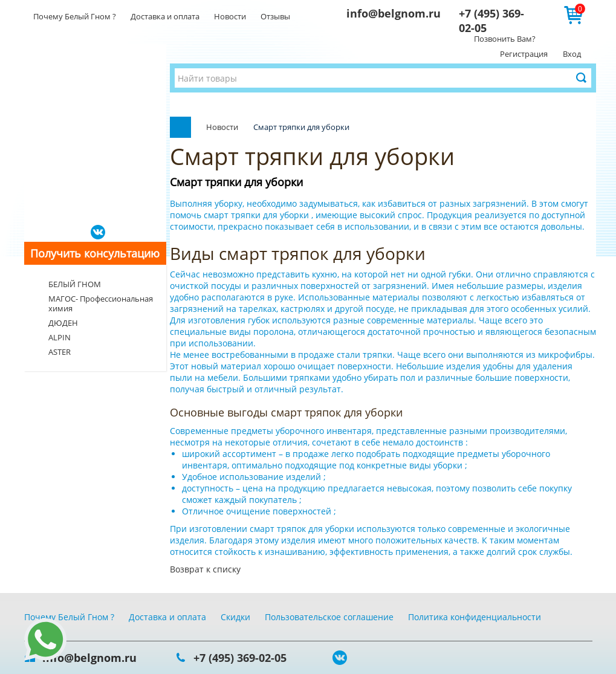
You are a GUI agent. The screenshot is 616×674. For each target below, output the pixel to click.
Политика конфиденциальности (475, 617)
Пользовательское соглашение (329, 617)
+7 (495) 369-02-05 (240, 658)
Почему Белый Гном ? (75, 16)
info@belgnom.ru (394, 13)
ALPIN (60, 337)
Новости (230, 16)
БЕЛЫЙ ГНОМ (75, 284)
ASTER (60, 352)
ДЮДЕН (63, 323)
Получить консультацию (95, 253)
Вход (572, 54)
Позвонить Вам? (505, 39)
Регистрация (524, 54)
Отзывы (275, 16)
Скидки (235, 617)
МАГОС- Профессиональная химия (101, 303)
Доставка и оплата (165, 16)
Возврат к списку (205, 569)
